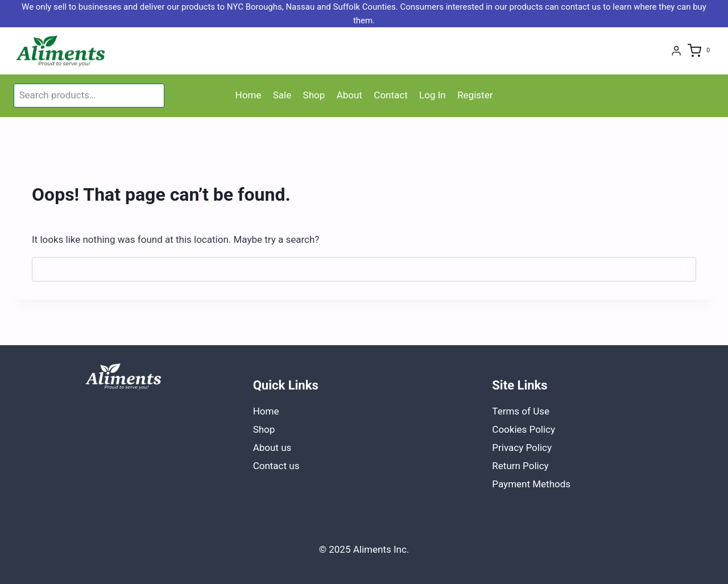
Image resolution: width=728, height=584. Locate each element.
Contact (390, 95)
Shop (314, 95)
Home (249, 95)
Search (154, 96)
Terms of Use (521, 411)
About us (272, 448)
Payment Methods (531, 484)
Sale (282, 95)
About (349, 95)
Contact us (276, 466)
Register (475, 95)
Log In (433, 95)
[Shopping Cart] (701, 51)
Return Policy (520, 466)
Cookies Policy (524, 429)
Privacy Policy (522, 448)
